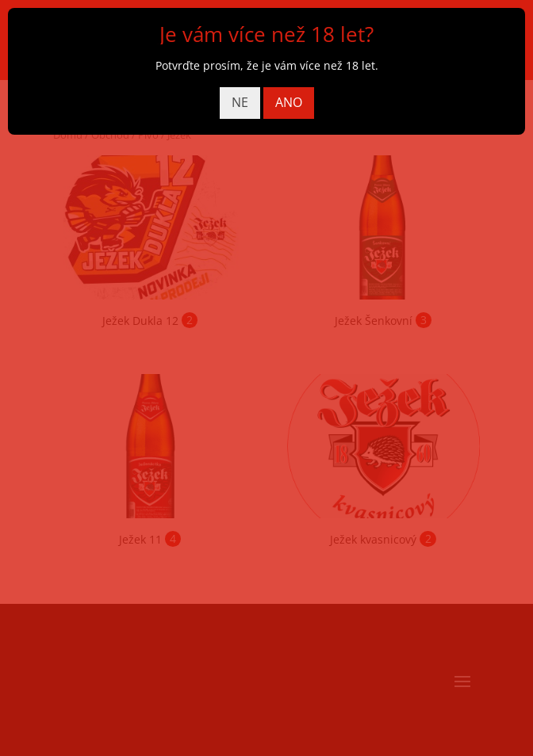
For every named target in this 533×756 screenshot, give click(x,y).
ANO (289, 102)
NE (240, 102)
